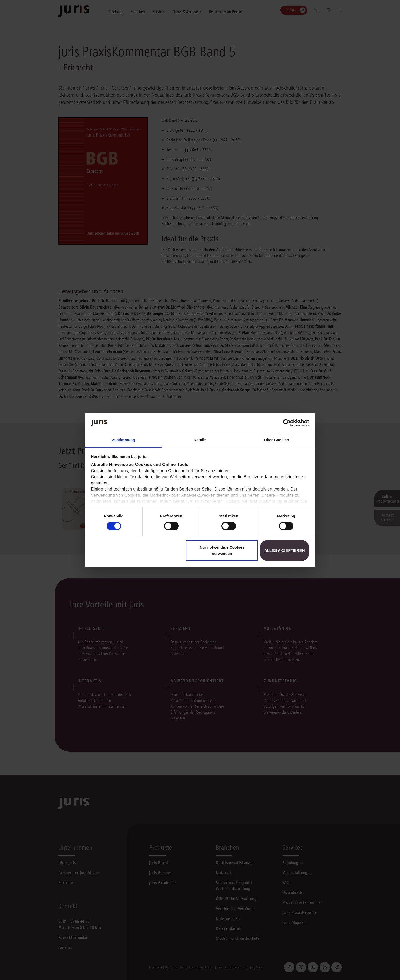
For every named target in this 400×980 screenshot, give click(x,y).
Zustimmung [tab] (124, 440)
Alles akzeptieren (285, 550)
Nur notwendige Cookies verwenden (222, 550)
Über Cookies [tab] (277, 440)
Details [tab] (200, 440)
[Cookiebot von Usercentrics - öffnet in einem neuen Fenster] (287, 423)
